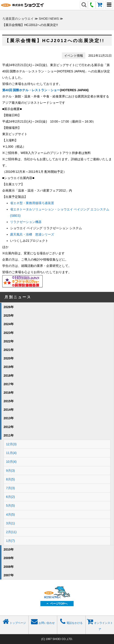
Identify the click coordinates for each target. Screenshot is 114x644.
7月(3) (10, 488)
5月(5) (10, 506)
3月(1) (10, 523)
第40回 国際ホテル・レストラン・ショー (31, 90)
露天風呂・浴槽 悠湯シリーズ (32, 234)
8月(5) (10, 479)
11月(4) (11, 453)
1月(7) (10, 541)
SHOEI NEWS (49, 19)
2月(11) (11, 532)
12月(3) (11, 444)
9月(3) (10, 471)
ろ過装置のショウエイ (18, 19)
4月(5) (10, 514)
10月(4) (11, 462)
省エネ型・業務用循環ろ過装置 (32, 203)
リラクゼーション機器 (26, 222)
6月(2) (10, 497)
